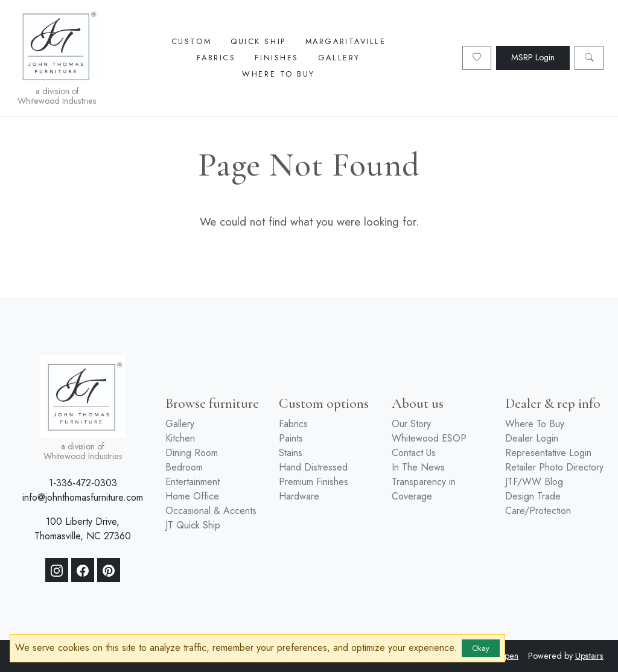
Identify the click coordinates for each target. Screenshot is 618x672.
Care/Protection (538, 511)
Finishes (276, 58)
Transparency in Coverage (424, 489)
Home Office (192, 496)
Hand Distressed (313, 467)
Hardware (299, 496)
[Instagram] (57, 570)
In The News (418, 467)
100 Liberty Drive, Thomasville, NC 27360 (83, 529)
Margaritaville (346, 41)
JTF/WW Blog (534, 482)
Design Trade (533, 496)
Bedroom (184, 467)
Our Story (411, 424)
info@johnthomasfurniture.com (83, 497)
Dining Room (192, 453)
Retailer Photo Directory (554, 467)
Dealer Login (532, 438)
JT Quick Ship (193, 525)
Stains (291, 453)
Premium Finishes (314, 482)
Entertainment (193, 482)
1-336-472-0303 (83, 483)
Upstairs (589, 656)
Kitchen (180, 438)
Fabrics (216, 58)
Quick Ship (258, 41)
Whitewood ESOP (429, 438)
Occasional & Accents (211, 511)
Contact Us (414, 453)
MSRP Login (533, 57)
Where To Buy (279, 74)
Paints (291, 438)
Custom (191, 41)
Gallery (339, 58)
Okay (481, 648)
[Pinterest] (109, 570)
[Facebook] (83, 570)
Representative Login (548, 453)
